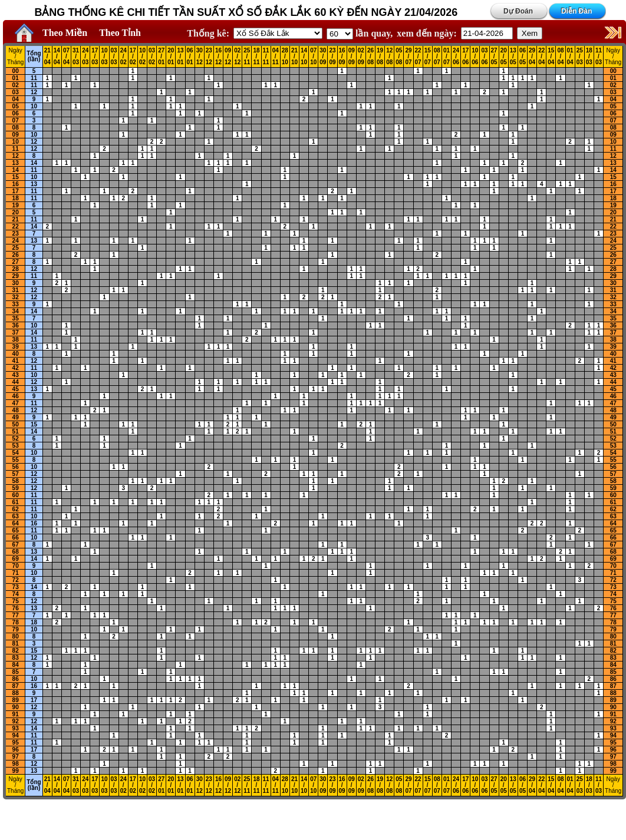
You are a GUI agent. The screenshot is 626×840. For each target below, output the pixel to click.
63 (16, 516)
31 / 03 (76, 57)
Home (21, 33)
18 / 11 (256, 57)
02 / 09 (361, 57)
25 (16, 248)
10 (34, 106)
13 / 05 (513, 57)
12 (34, 92)
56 (16, 467)
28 (16, 269)
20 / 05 (504, 57)
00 (16, 71)
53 (16, 446)
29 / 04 (532, 57)
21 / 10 (294, 57)
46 (16, 396)
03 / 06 (484, 57)
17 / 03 (95, 57)
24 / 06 (456, 57)
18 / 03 (589, 57)
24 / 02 (123, 57)
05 (16, 106)
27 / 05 (494, 57)
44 (16, 382)
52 (16, 439)
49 (16, 417)
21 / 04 (47, 57)
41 (16, 361)
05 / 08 (399, 57)
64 (16, 523)
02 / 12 (237, 57)
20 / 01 (171, 57)
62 (16, 509)
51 (16, 431)
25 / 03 (580, 57)
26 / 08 (370, 57)
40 (16, 354)
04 (16, 99)
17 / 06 (465, 57)
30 (16, 283)
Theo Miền (65, 33)
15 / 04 (551, 57)
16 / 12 (218, 57)
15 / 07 (428, 57)
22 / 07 (418, 57)
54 (16, 453)
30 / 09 (323, 57)
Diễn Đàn (576, 11)
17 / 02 (133, 57)
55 (16, 460)
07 (16, 120)
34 (16, 311)
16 (16, 184)
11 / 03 (599, 57)
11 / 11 (266, 57)
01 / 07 (447, 57)
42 (16, 368)
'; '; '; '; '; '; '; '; (340, 34)
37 (16, 333)
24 (16, 241)
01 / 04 (570, 57)
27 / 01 (161, 57)
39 (16, 347)
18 (16, 198)
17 (16, 191)
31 (16, 290)
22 (16, 226)
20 (16, 212)
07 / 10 (313, 57)
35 (16, 318)
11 (34, 78)
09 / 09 (352, 57)
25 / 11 (247, 57)
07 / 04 (66, 57)
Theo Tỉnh (120, 33)
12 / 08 (389, 57)
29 (16, 276)
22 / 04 (541, 57)
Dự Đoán (518, 11)
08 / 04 (560, 57)
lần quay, (360, 33)
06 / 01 (190, 57)
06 (16, 113)
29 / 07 (408, 57)
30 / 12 (200, 57)
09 (16, 135)
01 (16, 78)
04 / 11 (276, 57)
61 (16, 502)
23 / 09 (332, 57)
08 (16, 128)
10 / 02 (142, 57)
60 (16, 495)
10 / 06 (475, 57)
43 (16, 375)
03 (16, 92)
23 (16, 234)
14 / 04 (57, 57)
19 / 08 (380, 57)
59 (16, 488)
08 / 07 (437, 57)
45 (16, 389)
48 (16, 410)
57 (16, 474)
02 (16, 85)
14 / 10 (304, 57)
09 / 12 (228, 57)
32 (16, 297)
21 (16, 219)
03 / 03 (114, 57)
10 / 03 (104, 57)
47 (16, 403)
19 (16, 205)
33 (16, 304)
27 (16, 262)
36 (16, 325)
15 (16, 177)
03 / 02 (152, 57)
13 (16, 163)
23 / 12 (209, 57)
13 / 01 (180, 57)
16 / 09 (342, 57)
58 (16, 481)
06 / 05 (523, 57)
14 (34, 163)
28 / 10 (285, 57)
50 (16, 424)
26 (16, 255)
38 (16, 340)
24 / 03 (85, 57)
